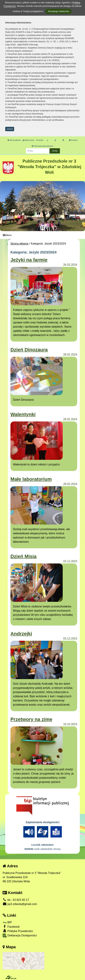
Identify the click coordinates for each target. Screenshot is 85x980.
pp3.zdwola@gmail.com (20, 904)
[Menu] (42, 235)
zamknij (10, 129)
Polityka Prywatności (18, 931)
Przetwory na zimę (31, 719)
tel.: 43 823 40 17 (16, 900)
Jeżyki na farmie (29, 260)
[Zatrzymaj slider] (42, 228)
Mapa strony (28, 140)
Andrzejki (21, 634)
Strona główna (14, 140)
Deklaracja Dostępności (20, 936)
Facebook (11, 927)
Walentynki (23, 414)
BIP (7, 922)
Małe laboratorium (31, 479)
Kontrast (73, 140)
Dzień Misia (24, 556)
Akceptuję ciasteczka (58, 11)
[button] (4, 206)
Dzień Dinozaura (29, 350)
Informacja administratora (43, 146)
